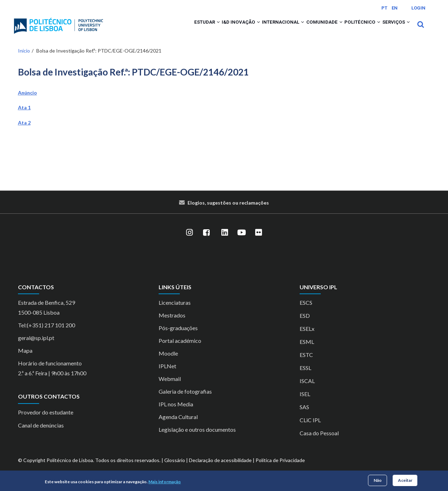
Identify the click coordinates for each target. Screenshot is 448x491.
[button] (182, 29)
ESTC (306, 364)
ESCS (306, 312)
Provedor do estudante (46, 421)
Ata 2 (24, 132)
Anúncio (27, 102)
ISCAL (307, 390)
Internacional (259, 29)
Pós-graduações (178, 337)
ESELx (307, 338)
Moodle (168, 363)
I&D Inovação (211, 29)
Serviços (393, 29)
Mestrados (172, 325)
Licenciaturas (175, 312)
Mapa (25, 360)
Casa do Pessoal (319, 442)
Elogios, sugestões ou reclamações (228, 212)
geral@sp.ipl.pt (36, 347)
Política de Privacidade (280, 470)
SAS (304, 416)
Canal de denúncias (41, 434)
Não (378, 480)
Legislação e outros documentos (197, 439)
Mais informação (165, 482)
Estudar (170, 29)
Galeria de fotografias (185, 401)
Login (418, 8)
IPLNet (167, 375)
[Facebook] (207, 242)
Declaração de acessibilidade (220, 470)
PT (384, 8)
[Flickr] (259, 242)
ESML (307, 351)
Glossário (175, 470)
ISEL (305, 403)
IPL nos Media (176, 414)
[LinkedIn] (225, 242)
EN (395, 8)
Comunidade (307, 29)
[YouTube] (242, 242)
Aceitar (405, 480)
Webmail (170, 388)
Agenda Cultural (178, 426)
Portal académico (180, 350)
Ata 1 (24, 117)
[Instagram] (190, 242)
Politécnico (352, 29)
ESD (305, 325)
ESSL (305, 377)
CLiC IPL (310, 429)
